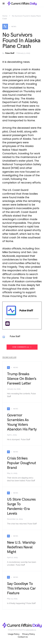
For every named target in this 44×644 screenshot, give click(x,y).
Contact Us (23, 637)
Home (5, 16)
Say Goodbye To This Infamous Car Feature (21, 588)
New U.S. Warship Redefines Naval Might (21, 547)
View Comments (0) (21, 347)
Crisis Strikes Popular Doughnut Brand (21, 463)
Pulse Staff (10, 53)
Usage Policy (14, 634)
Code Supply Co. (31, 630)
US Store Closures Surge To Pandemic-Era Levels (21, 506)
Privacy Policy (29, 634)
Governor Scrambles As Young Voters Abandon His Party (22, 422)
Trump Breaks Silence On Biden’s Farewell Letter (22, 379)
